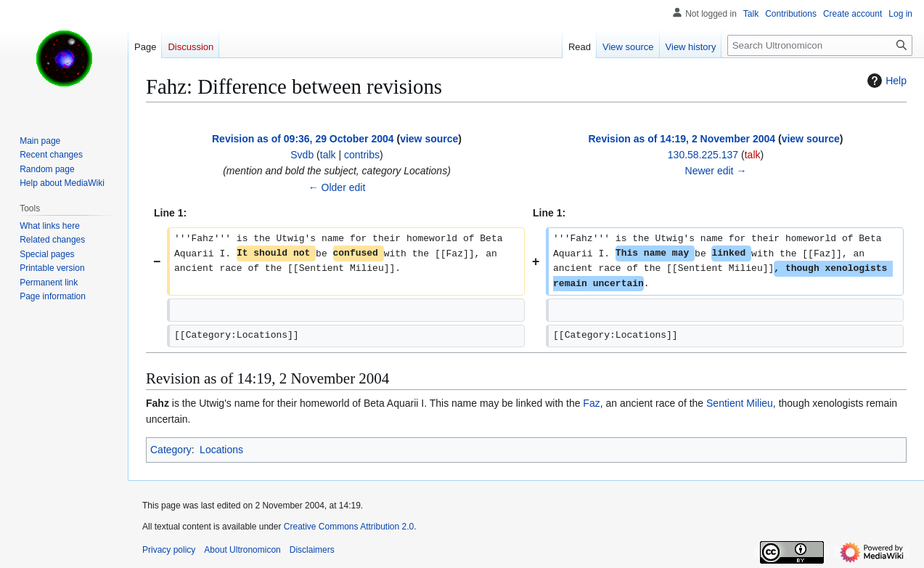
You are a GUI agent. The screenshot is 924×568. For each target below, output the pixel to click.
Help (885, 81)
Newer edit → (716, 171)
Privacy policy (169, 550)
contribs (362, 155)
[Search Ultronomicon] (820, 45)
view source (429, 139)
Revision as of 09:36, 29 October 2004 (303, 139)
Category (171, 450)
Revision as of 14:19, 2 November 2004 (682, 139)
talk (328, 155)
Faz (591, 403)
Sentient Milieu (740, 403)
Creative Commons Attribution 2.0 (349, 527)
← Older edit (337, 187)
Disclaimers (312, 550)
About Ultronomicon (242, 550)
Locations (221, 450)
